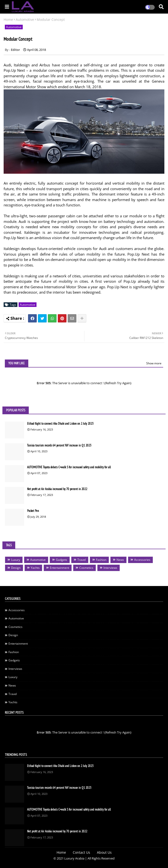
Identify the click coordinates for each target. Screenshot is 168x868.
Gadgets (62, 560)
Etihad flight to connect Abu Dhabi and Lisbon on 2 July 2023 (60, 424)
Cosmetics (86, 568)
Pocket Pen (33, 511)
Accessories (142, 560)
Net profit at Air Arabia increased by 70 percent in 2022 (57, 489)
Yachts (35, 568)
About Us (104, 852)
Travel (82, 560)
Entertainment (59, 568)
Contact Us (81, 852)
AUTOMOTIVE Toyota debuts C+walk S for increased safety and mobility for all (69, 467)
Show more (154, 363)
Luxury (16, 560)
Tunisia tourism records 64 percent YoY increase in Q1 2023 (59, 445)
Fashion (101, 560)
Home (8, 20)
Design (16, 568)
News (120, 560)
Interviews (110, 568)
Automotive (25, 20)
